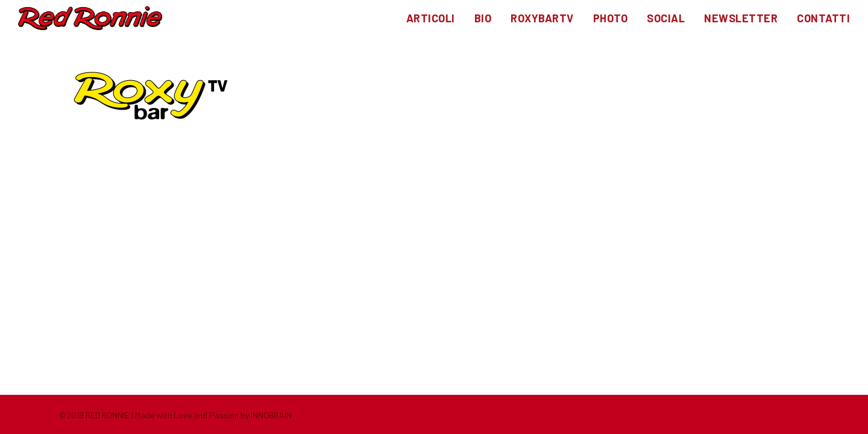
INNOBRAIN (271, 415)
